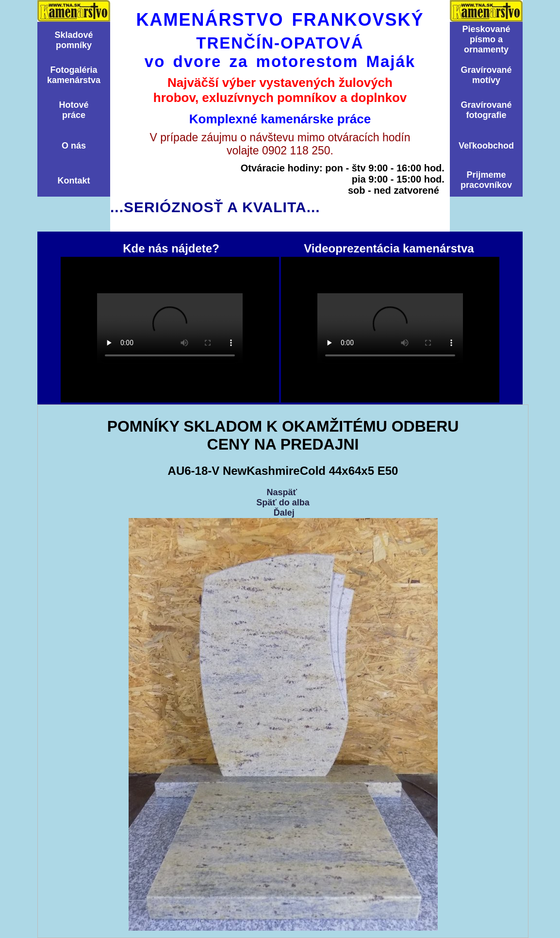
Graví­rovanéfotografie (486, 110)
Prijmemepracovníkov (486, 180)
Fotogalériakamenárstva (74, 75)
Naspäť (282, 492)
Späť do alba (283, 502)
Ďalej (284, 513)
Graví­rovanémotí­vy (486, 75)
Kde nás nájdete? (170, 330)
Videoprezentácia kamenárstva (390, 330)
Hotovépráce (74, 110)
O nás (74, 146)
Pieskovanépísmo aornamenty (486, 39)
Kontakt (74, 181)
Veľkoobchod (486, 146)
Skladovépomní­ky (74, 40)
